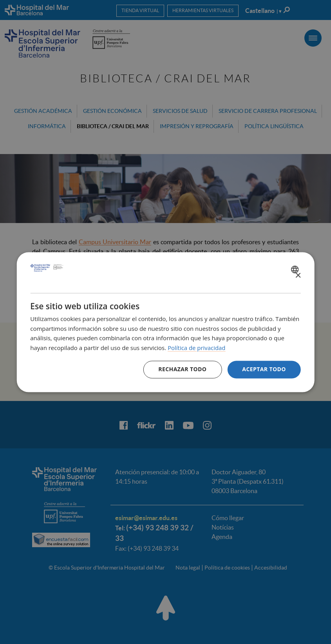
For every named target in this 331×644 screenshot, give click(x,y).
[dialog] (165, 322)
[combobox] (296, 269)
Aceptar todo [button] (264, 369)
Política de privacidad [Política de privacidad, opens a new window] (197, 348)
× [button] (298, 276)
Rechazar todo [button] (182, 369)
